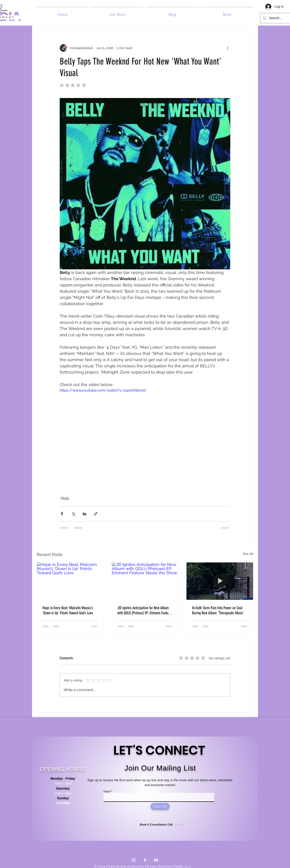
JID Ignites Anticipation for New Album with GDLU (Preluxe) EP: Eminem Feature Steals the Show (144, 610)
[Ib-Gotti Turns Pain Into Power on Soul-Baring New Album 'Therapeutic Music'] (220, 581)
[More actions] (228, 48)
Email (107, 791)
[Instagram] (134, 860)
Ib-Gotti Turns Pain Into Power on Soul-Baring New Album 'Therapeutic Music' (218, 610)
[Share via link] (96, 514)
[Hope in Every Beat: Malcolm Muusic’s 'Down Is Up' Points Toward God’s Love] (70, 581)
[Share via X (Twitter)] (73, 514)
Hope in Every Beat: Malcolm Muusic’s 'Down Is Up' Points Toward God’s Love (68, 610)
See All (248, 554)
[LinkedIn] (156, 860)
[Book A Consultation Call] (159, 825)
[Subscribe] (160, 806)
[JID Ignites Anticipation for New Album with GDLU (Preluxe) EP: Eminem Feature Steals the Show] (145, 581)
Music (65, 498)
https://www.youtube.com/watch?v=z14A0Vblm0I (103, 391)
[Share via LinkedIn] (84, 514)
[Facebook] (145, 860)
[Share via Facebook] (62, 514)
